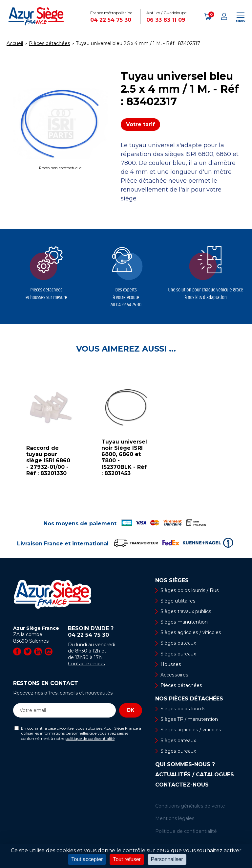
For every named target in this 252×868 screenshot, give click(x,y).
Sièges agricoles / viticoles (190, 632)
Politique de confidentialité (186, 831)
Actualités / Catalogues (195, 775)
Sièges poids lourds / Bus (189, 590)
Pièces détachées (181, 685)
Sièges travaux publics (186, 611)
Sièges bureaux (178, 654)
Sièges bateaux (178, 643)
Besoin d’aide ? (105, 632)
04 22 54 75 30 (111, 20)
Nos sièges (172, 581)
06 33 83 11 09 (166, 20)
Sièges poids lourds (182, 709)
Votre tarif (140, 124)
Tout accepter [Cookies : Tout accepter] (87, 859)
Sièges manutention (184, 622)
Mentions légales (175, 819)
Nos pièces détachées (189, 699)
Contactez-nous (86, 664)
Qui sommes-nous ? (185, 765)
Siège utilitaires (178, 601)
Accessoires (174, 675)
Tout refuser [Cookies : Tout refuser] (127, 859)
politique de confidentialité (90, 738)
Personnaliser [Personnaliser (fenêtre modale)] (167, 859)
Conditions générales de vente (190, 806)
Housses (170, 664)
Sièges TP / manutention (189, 720)
